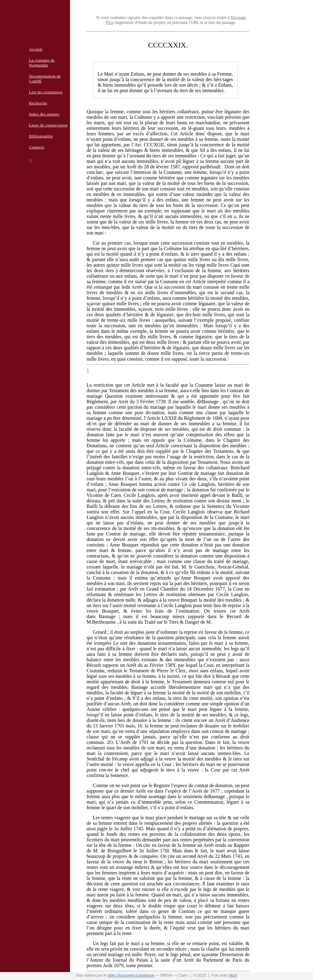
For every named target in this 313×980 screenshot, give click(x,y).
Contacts (37, 147)
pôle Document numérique (131, 975)
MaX (233, 975)
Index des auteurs (44, 114)
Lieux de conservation (48, 125)
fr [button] (31, 160)
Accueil (36, 49)
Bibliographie (41, 136)
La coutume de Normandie (42, 63)
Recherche (38, 103)
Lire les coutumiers (46, 92)
